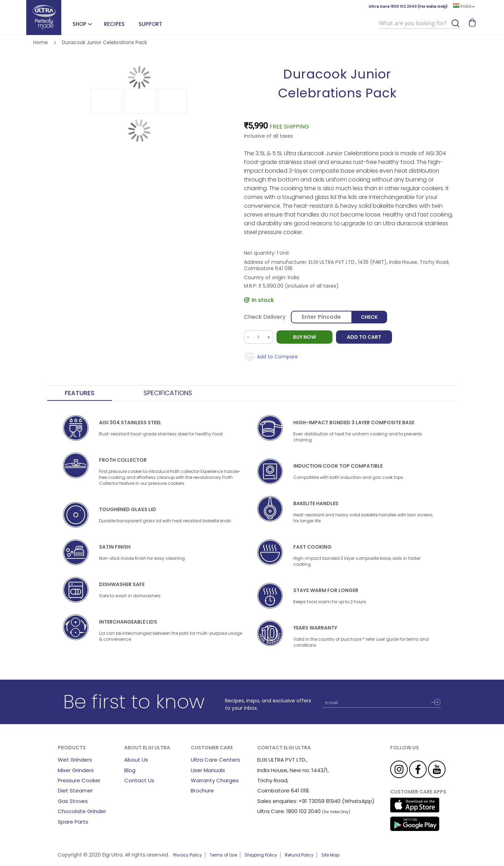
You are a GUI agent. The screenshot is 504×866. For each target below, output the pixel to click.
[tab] (80, 393)
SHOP (79, 24)
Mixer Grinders (76, 770)
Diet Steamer (75, 791)
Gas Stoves (73, 801)
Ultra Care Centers (215, 760)
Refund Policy (299, 855)
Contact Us (139, 780)
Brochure (202, 791)
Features (80, 393)
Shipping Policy (261, 855)
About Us (136, 760)
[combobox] (419, 23)
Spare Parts (73, 822)
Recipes (114, 24)
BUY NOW (304, 337)
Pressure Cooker (79, 780)
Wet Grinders (75, 760)
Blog (130, 770)
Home (41, 42)
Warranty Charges (215, 780)
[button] (106, 101)
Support (150, 24)
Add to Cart (364, 337)
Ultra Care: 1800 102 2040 (289, 811)
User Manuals (208, 770)
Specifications (168, 393)
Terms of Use (223, 855)
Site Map (330, 855)
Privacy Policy (188, 855)
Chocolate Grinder (82, 811)
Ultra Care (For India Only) (408, 6)
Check (369, 317)
